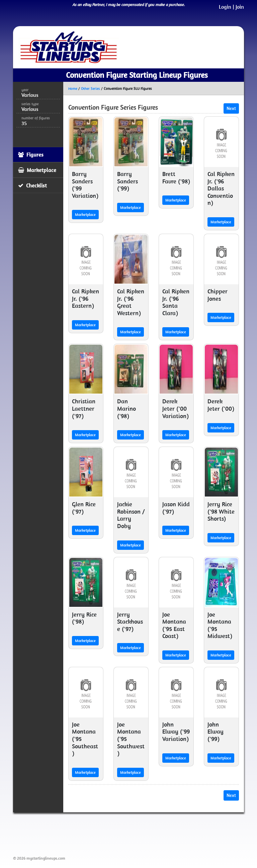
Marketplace (85, 214)
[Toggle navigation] (229, 47)
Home (73, 89)
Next (231, 108)
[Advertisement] (135, 833)
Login (225, 7)
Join (240, 7)
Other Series (91, 89)
